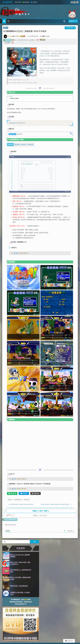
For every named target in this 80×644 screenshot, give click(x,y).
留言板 (26, 602)
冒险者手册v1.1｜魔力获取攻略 (19, 588)
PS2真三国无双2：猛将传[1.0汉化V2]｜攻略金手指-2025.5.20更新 (55, 505)
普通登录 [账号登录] (36, 493)
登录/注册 (18, 2)
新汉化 (6, 28)
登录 (16, 253)
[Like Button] (66, 641)
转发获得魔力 (71, 28)
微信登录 (27, 2)
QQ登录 (35, 2)
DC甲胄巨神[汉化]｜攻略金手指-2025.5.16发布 (24, 505)
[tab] (10, 145)
